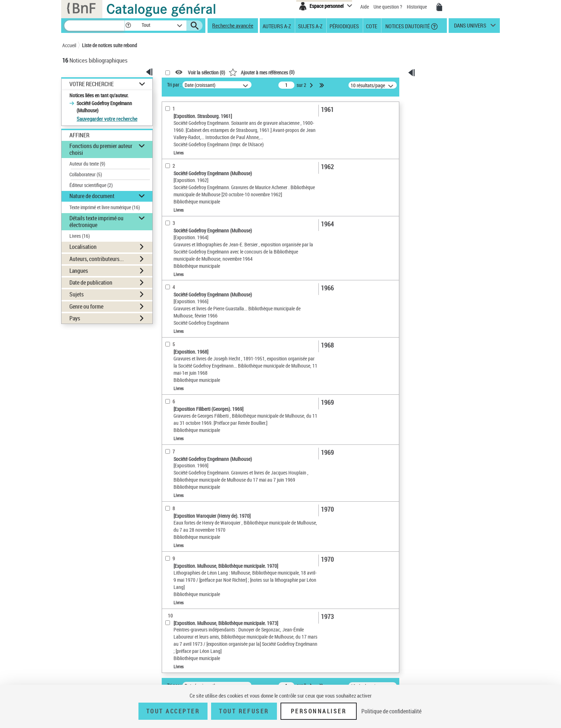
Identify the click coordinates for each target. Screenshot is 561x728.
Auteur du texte (87, 164)
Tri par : (174, 85)
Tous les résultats (443, 156)
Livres (80, 236)
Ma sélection (438, 95)
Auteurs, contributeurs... (97, 259)
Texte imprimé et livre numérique (105, 207)
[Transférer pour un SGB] (443, 136)
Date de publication (91, 282)
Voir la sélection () (206, 72)
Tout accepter (173, 711)
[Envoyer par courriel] (440, 118)
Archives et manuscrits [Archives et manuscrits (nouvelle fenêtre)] (437, 225)
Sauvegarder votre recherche (107, 119)
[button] (128, 26)
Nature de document (92, 196)
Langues (79, 271)
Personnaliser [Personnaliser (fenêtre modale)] (319, 711)
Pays (75, 318)
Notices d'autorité (407, 26)
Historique (417, 7)
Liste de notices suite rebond (109, 45)
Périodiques (344, 26)
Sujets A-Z (310, 26)
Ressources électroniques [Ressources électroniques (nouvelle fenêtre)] (440, 233)
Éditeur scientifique (91, 185)
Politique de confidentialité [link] (391, 711)
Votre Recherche (92, 84)
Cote (372, 26)
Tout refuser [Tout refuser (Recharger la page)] (244, 711)
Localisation (83, 247)
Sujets (77, 294)
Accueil (69, 45)
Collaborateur (86, 174)
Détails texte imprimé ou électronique (96, 222)
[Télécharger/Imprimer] (441, 108)
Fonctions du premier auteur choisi (101, 149)
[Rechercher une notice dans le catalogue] (94, 26)
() (262, 72)
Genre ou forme (86, 306)
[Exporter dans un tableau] (445, 127)
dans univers (470, 27)
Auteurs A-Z (277, 26)
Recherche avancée (233, 25)
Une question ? (388, 7)
